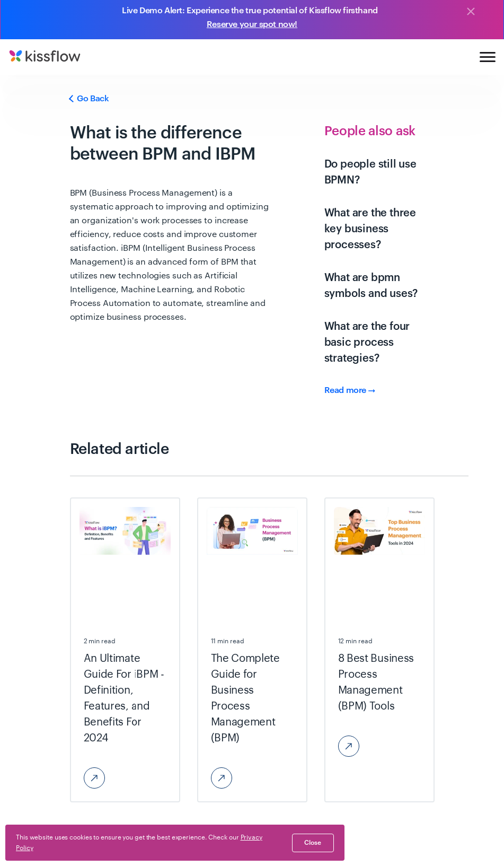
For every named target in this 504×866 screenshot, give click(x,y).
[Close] (471, 12)
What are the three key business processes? (370, 229)
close (313, 843)
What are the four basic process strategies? (367, 343)
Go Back (90, 99)
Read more (350, 390)
